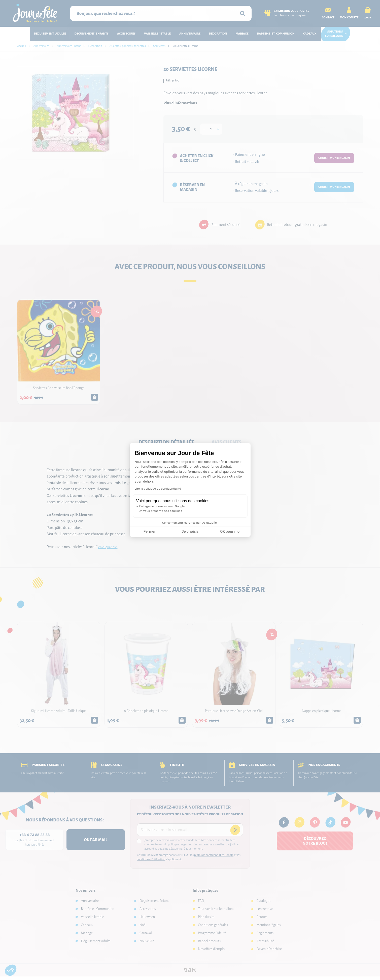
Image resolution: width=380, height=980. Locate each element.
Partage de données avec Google (162, 506)
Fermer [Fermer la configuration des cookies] (150, 532)
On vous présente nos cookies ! (160, 511)
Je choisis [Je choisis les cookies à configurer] (190, 532)
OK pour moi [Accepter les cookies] (230, 532)
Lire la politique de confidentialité (158, 489)
